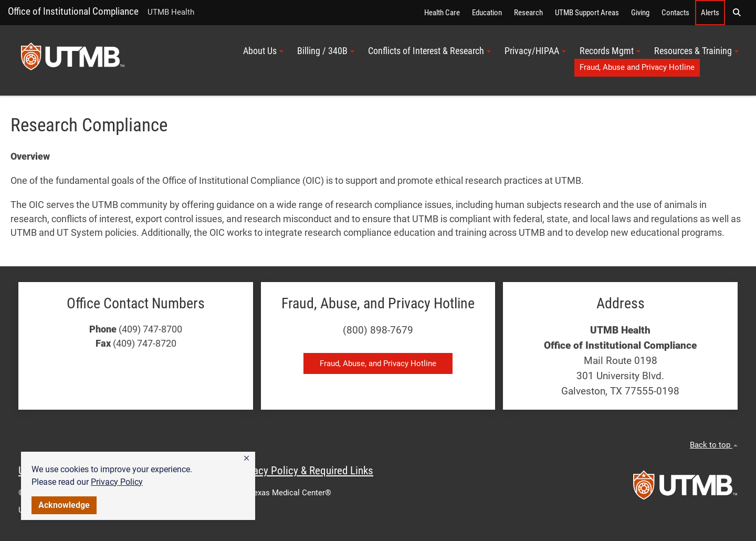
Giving (640, 13)
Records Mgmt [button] (610, 51)
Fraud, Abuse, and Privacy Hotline (378, 363)
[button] (246, 459)
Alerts (710, 13)
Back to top (714, 445)
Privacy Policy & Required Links (305, 471)
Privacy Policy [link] (117, 482)
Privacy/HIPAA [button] (535, 51)
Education (487, 13)
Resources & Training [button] (696, 51)
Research (528, 13)
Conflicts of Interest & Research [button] (429, 51)
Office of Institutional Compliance (73, 11)
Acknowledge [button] (64, 505)
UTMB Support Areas (587, 13)
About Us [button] (263, 51)
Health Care (442, 13)
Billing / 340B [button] (326, 51)
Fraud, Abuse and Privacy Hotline (637, 67)
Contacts (675, 13)
